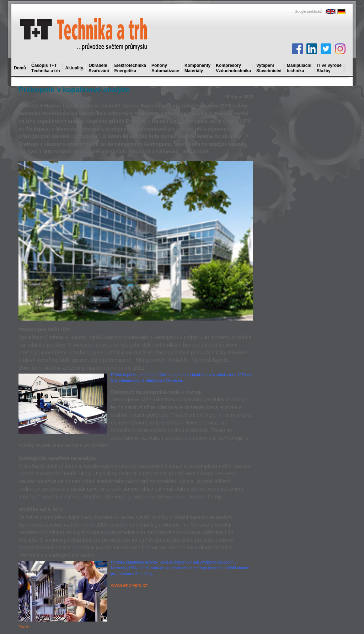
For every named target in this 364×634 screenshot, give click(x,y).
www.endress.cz (129, 585)
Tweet (25, 627)
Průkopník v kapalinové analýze (74, 89)
